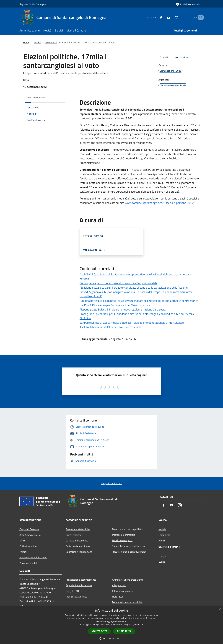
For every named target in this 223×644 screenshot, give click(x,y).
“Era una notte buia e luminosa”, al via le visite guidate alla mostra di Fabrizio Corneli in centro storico (139, 301)
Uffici (22, 541)
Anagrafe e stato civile (78, 529)
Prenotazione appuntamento (81, 580)
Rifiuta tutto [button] (124, 631)
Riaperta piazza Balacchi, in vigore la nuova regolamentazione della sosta (123, 309)
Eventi (162, 562)
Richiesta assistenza (77, 597)
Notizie (162, 529)
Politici (23, 552)
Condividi (166, 57)
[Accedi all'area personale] (188, 4)
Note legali (118, 597)
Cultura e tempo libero (78, 546)
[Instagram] (172, 17)
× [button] (219, 609)
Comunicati (51, 42)
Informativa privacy (122, 591)
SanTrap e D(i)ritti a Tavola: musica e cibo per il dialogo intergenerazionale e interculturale (132, 323)
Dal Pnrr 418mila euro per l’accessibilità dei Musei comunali (115, 305)
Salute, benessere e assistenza (128, 546)
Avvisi (162, 541)
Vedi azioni (182, 57)
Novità (38, 42)
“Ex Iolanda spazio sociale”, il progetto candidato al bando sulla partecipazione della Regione (134, 288)
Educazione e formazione (79, 552)
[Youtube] (164, 17)
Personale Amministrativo (33, 557)
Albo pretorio (119, 585)
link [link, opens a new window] (142, 625)
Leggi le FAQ (72, 591)
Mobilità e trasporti (122, 540)
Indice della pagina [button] (36, 97)
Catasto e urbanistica (77, 541)
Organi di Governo (29, 529)
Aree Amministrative (31, 535)
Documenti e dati (29, 563)
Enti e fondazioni (28, 546)
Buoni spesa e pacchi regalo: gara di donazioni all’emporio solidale (118, 283)
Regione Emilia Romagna (33, 4)
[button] (111, 638)
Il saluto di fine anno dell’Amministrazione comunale (110, 327)
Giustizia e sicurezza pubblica (128, 529)
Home (26, 42)
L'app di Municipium (111, 483)
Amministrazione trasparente (128, 580)
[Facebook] (156, 17)
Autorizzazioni (73, 535)
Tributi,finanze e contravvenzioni (130, 552)
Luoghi (162, 556)
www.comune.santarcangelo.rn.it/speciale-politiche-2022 (159, 203)
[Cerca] (200, 17)
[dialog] (111, 625)
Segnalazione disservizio (79, 585)
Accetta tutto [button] (99, 631)
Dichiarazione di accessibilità (127, 602)
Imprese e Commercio (124, 535)
